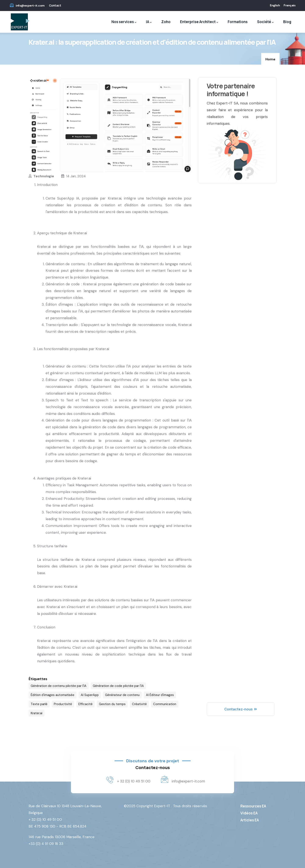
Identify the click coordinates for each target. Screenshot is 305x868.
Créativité (139, 704)
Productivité (63, 704)
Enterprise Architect (199, 22)
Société (265, 22)
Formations (238, 22)
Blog (287, 22)
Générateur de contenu (122, 695)
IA (149, 22)
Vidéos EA (249, 813)
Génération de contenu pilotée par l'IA (59, 686)
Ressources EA (253, 806)
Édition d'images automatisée (53, 695)
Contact (55, 5)
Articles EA (250, 820)
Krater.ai (37, 713)
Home (270, 59)
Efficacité (85, 704)
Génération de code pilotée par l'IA (118, 686)
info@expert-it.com (30, 6)
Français (290, 5)
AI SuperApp (90, 695)
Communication (165, 704)
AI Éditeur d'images (160, 695)
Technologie (44, 176)
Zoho (166, 22)
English (275, 5)
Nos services (124, 22)
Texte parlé (39, 704)
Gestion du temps (112, 704)
